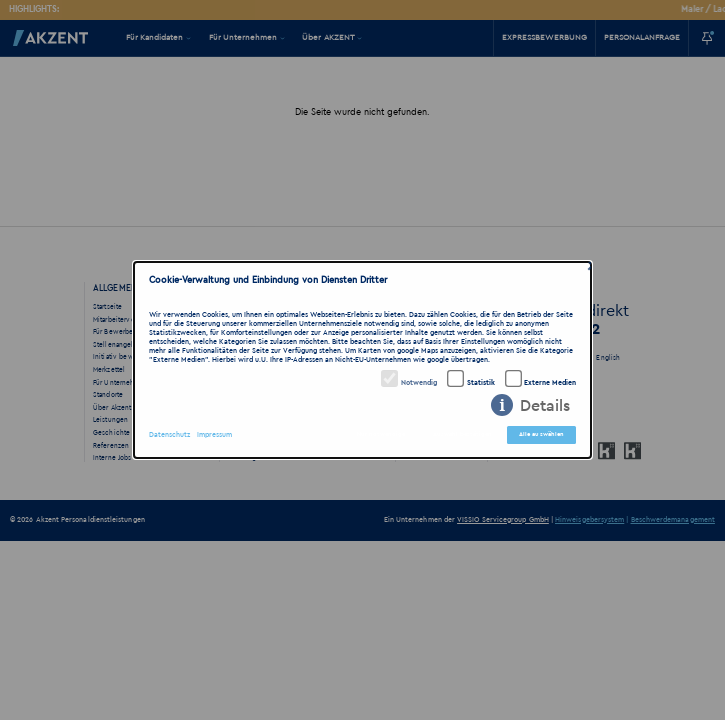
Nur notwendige (381, 434)
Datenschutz (169, 434)
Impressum (214, 434)
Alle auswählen (542, 434)
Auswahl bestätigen (462, 434)
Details (545, 406)
